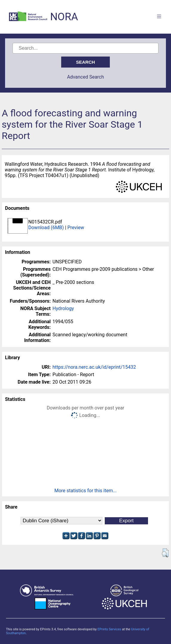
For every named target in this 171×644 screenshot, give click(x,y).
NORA (64, 17)
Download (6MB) (46, 228)
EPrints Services (109, 629)
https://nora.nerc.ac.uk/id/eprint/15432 (94, 367)
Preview (76, 228)
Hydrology (63, 308)
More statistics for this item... (85, 491)
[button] (165, 553)
